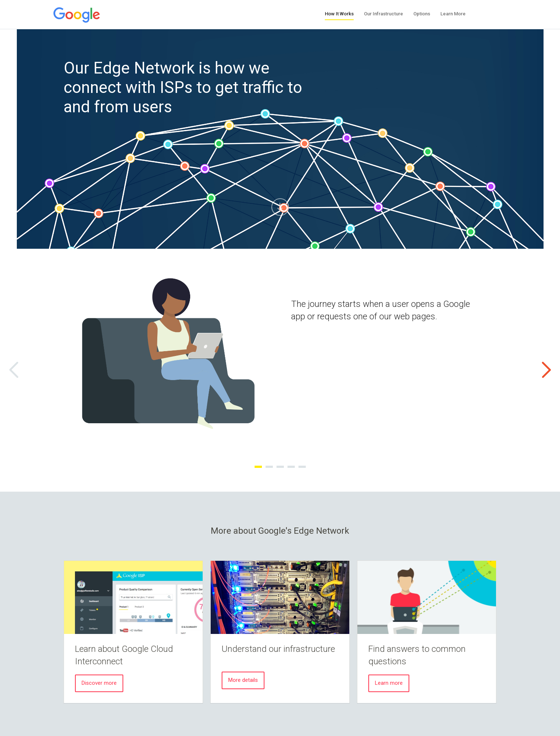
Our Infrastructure (384, 14)
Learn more (389, 683)
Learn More (453, 14)
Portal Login (490, 14)
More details (243, 680)
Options (422, 14)
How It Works (339, 14)
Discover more (99, 683)
